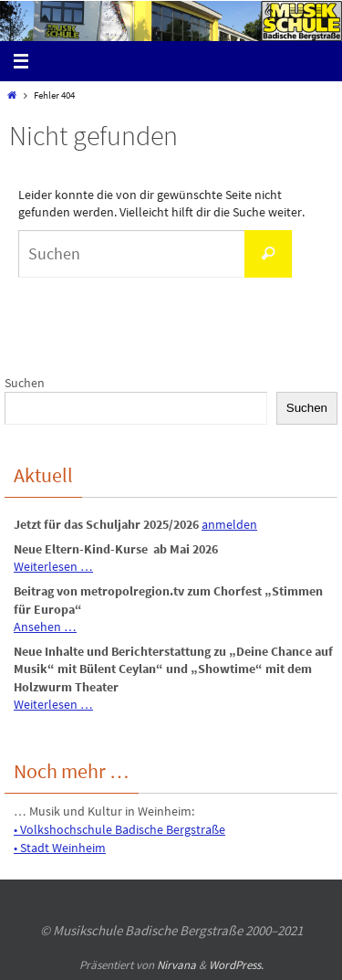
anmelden (229, 524)
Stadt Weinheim (63, 848)
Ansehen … (45, 627)
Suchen (25, 383)
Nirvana (176, 965)
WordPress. (236, 965)
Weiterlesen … (53, 566)
